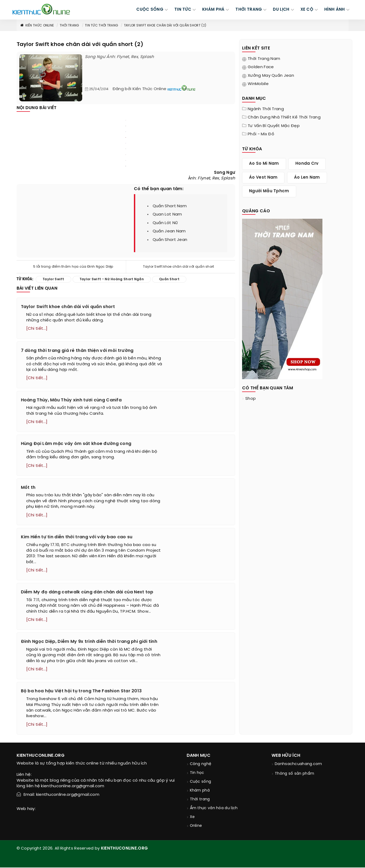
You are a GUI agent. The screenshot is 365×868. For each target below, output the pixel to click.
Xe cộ (307, 10)
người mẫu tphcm (269, 191)
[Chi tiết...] (37, 329)
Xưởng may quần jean (271, 76)
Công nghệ (201, 765)
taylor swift (53, 279)
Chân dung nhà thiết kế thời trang (284, 117)
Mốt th (28, 488)
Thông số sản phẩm (294, 774)
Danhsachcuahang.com (298, 765)
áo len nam (307, 178)
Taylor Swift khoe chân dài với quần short (178, 267)
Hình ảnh (334, 10)
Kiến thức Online (37, 26)
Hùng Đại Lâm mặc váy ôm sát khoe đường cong (76, 444)
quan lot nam (167, 214)
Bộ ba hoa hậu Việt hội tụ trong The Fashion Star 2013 (81, 692)
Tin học (197, 773)
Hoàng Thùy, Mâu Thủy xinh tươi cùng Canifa (71, 400)
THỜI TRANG (249, 10)
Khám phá (200, 791)
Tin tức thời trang (101, 26)
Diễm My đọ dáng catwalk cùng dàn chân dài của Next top (87, 593)
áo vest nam (263, 178)
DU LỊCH (281, 10)
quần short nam (170, 206)
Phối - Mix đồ (261, 134)
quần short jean (170, 240)
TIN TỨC (183, 10)
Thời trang (69, 26)
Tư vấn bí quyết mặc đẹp (274, 126)
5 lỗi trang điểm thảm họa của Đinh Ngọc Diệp (73, 267)
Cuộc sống (201, 782)
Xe (192, 818)
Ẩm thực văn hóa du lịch (214, 809)
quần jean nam (169, 231)
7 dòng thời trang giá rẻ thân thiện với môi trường (77, 351)
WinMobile (258, 84)
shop (251, 399)
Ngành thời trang (266, 109)
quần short (169, 279)
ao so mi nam (264, 164)
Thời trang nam (264, 59)
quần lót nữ (165, 223)
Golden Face (261, 67)
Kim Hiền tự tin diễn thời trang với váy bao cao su (77, 537)
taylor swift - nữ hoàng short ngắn (112, 279)
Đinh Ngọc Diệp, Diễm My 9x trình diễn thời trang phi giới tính (89, 642)
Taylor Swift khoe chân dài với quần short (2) (165, 26)
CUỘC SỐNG (150, 10)
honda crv (307, 164)
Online (196, 826)
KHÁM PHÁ (213, 10)
